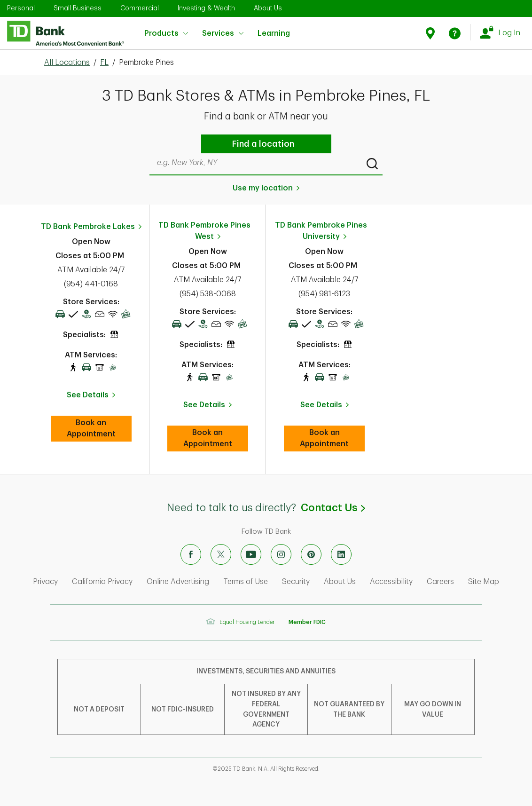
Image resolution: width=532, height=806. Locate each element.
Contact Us (333, 508)
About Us (268, 8)
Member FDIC (307, 622)
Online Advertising (178, 582)
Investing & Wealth (206, 8)
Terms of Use (246, 582)
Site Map (484, 582)
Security (296, 582)
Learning (274, 28)
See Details (88, 395)
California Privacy (102, 582)
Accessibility (391, 582)
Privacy (45, 582)
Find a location (263, 144)
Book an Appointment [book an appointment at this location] (99, 428)
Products (166, 33)
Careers (440, 582)
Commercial (140, 8)
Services (223, 33)
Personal (21, 8)
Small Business (78, 8)
